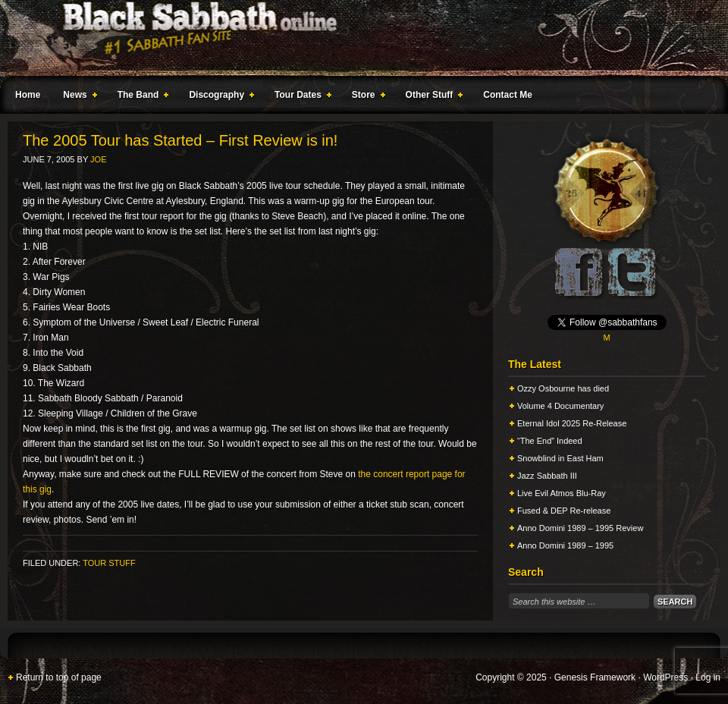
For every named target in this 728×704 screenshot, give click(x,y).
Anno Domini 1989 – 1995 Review (580, 528)
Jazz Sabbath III (547, 476)
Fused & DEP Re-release (564, 511)
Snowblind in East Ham (560, 458)
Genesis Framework (595, 677)
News (77, 97)
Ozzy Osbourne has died (563, 388)
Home (28, 95)
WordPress (665, 677)
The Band (140, 97)
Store (366, 97)
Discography (218, 97)
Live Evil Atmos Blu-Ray (562, 493)
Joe (98, 159)
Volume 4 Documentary (560, 406)
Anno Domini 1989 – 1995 (565, 545)
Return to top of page (59, 677)
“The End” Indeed (550, 441)
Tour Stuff (109, 563)
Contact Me (508, 95)
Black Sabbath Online (356, 38)
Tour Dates (300, 97)
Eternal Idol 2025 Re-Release (572, 423)
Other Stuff (431, 97)
